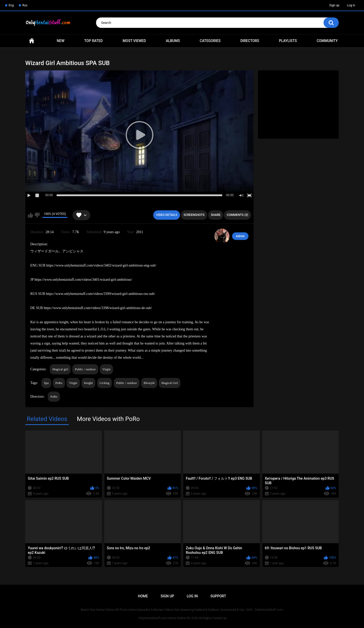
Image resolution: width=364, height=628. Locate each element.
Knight (88, 383)
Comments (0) (237, 215)
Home (32, 41)
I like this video (30, 215)
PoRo (59, 383)
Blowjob (149, 383)
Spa (46, 383)
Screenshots (194, 215)
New (61, 41)
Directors (250, 41)
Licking (105, 383)
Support (218, 596)
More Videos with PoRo (108, 419)
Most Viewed (134, 41)
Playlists (288, 41)
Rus (25, 5)
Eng (11, 5)
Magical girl (60, 369)
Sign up (334, 5)
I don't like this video (37, 215)
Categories (210, 41)
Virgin (106, 369)
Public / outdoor (85, 369)
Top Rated (93, 41)
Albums (173, 41)
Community (327, 41)
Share (216, 215)
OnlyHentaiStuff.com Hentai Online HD (164, 618)
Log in (351, 5)
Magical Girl (169, 383)
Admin (240, 236)
